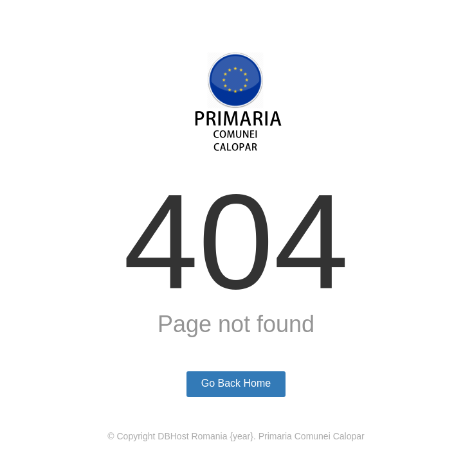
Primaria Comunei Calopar (312, 436)
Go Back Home (236, 383)
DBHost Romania (192, 436)
